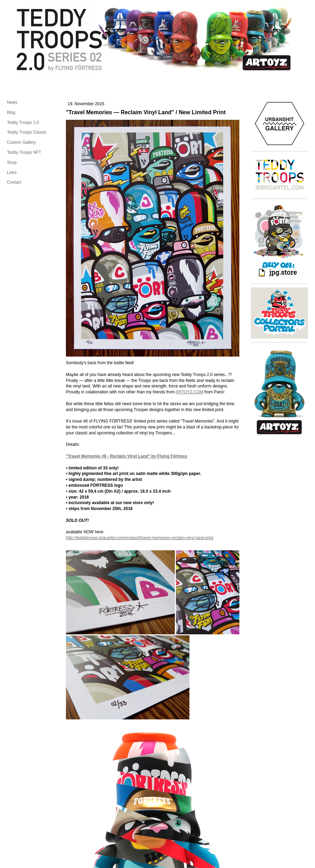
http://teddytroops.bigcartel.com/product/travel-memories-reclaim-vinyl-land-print (140, 538)
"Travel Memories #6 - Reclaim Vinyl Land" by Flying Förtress (127, 456)
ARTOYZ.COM (189, 392)
